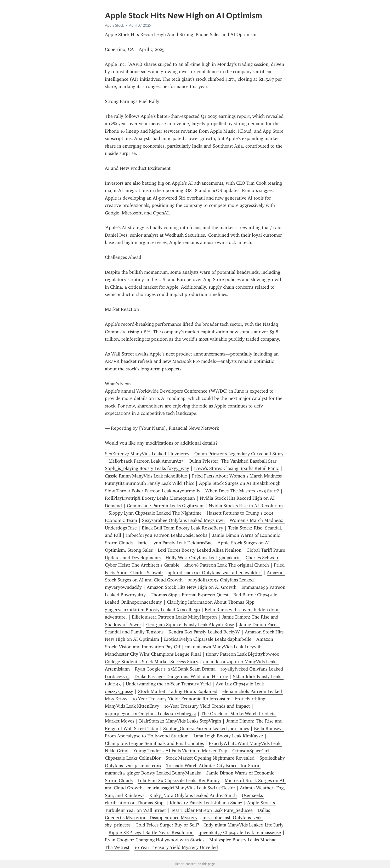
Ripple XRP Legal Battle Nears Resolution (151, 832)
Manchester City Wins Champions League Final (153, 654)
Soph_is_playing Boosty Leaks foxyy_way (147, 468)
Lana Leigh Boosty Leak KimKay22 (228, 736)
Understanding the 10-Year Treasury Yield (168, 684)
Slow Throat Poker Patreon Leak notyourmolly (153, 491)
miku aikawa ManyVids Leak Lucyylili (223, 647)
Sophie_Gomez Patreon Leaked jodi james (206, 729)
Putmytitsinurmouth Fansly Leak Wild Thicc (149, 483)
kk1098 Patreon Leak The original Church (227, 565)
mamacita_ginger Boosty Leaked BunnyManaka (153, 773)
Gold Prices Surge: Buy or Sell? (167, 825)
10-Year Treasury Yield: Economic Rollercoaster (181, 699)
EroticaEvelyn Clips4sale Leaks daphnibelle (208, 639)
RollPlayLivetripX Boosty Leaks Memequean (150, 498)
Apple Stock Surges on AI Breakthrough (240, 483)
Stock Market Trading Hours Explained (178, 691)
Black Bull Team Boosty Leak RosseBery (182, 528)
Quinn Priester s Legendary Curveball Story (239, 454)
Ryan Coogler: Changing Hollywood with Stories (155, 840)
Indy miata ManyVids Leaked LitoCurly (244, 825)
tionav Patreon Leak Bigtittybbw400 (243, 654)
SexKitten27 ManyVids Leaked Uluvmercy (147, 454)
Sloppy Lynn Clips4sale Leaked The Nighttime (155, 513)
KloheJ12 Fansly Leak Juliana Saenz (206, 803)
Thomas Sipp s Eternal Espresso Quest (190, 595)
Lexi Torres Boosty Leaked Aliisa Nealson (200, 550)
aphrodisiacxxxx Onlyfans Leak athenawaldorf (215, 573)
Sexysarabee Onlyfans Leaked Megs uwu (183, 520)
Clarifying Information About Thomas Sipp (211, 602)
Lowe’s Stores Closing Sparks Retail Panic (236, 468)
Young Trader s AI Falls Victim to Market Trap (180, 751)
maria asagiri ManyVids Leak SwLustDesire (191, 788)
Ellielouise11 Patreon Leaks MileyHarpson (174, 617)
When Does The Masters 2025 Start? (242, 491)
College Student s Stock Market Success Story (152, 662)
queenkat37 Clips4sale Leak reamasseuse (240, 832)
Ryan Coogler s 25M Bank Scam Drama (175, 669)
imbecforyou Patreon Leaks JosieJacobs (167, 535)
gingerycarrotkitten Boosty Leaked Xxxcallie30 (152, 610)
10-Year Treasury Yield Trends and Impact (207, 706)
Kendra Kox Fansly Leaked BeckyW (204, 632)
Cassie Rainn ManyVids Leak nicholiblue (146, 476)
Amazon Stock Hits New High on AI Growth (192, 587)
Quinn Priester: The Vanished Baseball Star (233, 461)
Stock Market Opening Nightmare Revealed (210, 758)
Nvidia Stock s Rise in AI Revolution (246, 506)
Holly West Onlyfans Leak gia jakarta (203, 558)
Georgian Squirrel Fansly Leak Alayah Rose (190, 625)
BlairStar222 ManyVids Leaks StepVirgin (180, 721)
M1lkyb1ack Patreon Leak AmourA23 (146, 461)
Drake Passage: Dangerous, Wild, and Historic (181, 677)
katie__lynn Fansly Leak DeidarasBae (175, 543)
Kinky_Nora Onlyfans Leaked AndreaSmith (193, 795)
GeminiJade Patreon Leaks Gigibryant (165, 506)
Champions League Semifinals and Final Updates (154, 743)
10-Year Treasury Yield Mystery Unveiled (176, 847)
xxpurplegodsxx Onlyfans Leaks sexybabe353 (150, 714)
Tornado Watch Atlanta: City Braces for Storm (213, 766)
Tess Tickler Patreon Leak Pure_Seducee (212, 810)
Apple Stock (114, 25)
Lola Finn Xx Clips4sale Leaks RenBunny (179, 780)
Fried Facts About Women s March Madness (237, 476)
